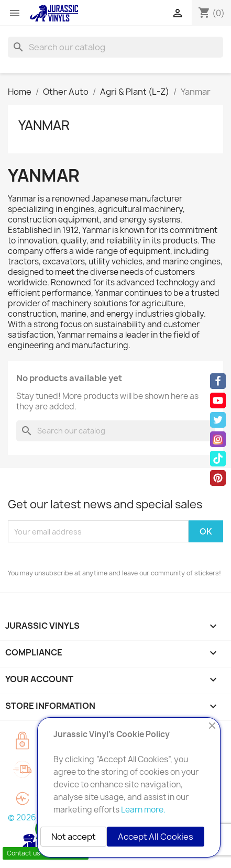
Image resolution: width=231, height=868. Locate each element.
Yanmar (44, 125)
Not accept (74, 837)
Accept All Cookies (156, 837)
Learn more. (143, 810)
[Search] (115, 47)
